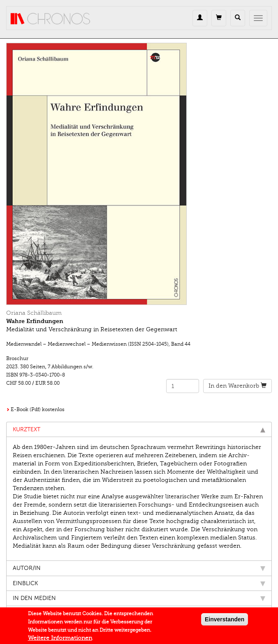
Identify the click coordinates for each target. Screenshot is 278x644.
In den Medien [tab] (139, 598)
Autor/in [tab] (139, 568)
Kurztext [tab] (139, 429)
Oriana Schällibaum (34, 313)
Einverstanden (225, 622)
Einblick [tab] (139, 583)
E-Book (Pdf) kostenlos (38, 409)
